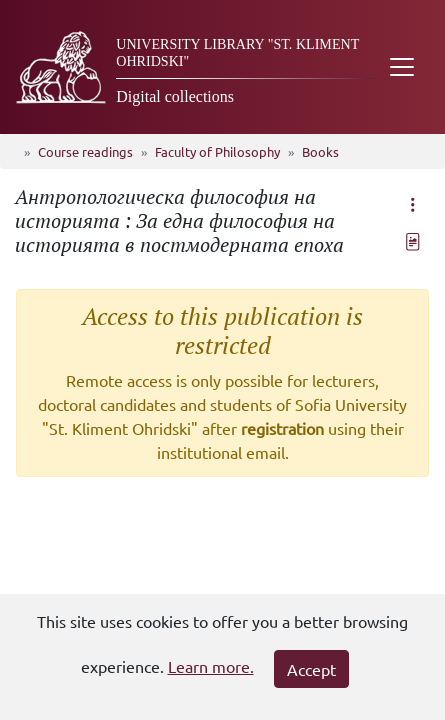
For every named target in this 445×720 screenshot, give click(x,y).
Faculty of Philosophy (217, 151)
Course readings (85, 151)
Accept (311, 669)
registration (282, 428)
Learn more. (211, 666)
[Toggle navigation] (402, 67)
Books (320, 151)
